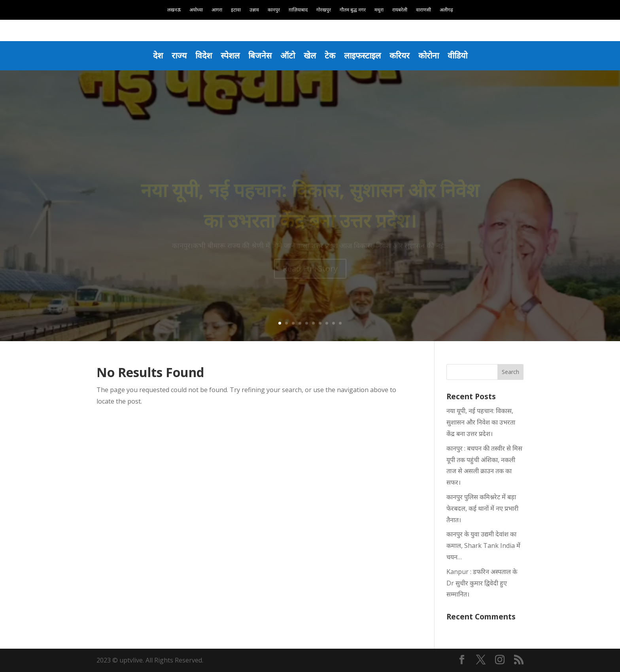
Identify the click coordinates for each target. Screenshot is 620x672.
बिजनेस (260, 55)
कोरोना (429, 55)
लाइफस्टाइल (362, 55)
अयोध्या (196, 10)
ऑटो (288, 55)
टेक (330, 55)
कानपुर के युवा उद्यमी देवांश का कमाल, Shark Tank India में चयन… (483, 546)
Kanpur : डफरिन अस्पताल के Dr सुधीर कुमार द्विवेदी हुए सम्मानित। (482, 583)
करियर (400, 55)
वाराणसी (423, 10)
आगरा (217, 10)
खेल (310, 55)
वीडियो (457, 55)
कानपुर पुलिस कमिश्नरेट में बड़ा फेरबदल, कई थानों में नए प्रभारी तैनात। (482, 508)
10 (340, 323)
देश (158, 55)
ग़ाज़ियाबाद (298, 10)
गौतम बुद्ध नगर (353, 10)
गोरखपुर (324, 10)
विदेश (204, 55)
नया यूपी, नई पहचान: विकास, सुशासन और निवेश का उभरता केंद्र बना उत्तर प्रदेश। (481, 422)
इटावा (236, 10)
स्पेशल (230, 55)
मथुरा (379, 10)
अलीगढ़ (446, 10)
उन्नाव (254, 10)
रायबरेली (400, 10)
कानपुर (274, 10)
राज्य (179, 55)
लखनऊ (174, 10)
